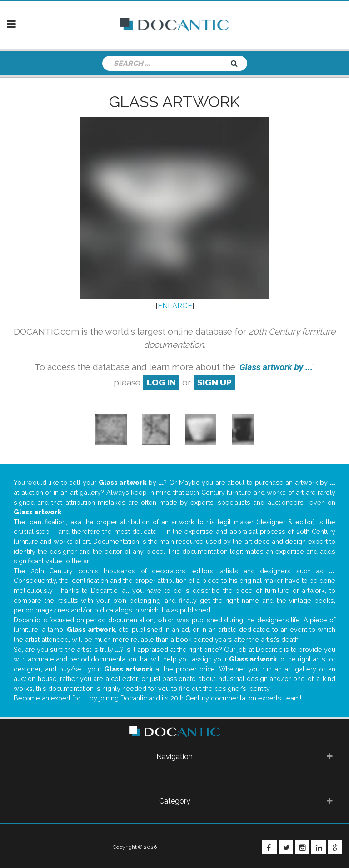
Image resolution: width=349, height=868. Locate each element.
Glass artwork (174, 102)
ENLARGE (175, 306)
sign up (214, 382)
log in (161, 382)
